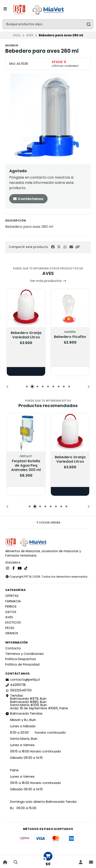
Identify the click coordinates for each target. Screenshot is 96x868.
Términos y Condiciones (24, 654)
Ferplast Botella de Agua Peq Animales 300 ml (26, 466)
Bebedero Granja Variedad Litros (26, 335)
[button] (77, 247)
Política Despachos (21, 659)
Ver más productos (48, 281)
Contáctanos (28, 199)
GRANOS (12, 633)
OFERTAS (12, 596)
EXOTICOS (13, 622)
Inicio (17, 35)
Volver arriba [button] (48, 523)
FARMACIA (13, 601)
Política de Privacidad (22, 664)
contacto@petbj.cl (23, 680)
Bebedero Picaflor (70, 337)
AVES (30, 35)
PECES (10, 628)
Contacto (13, 648)
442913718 (15, 685)
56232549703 (18, 690)
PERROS (11, 606)
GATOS (11, 612)
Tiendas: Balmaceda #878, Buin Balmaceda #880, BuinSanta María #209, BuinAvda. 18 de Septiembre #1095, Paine (37, 702)
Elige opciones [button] (26, 371)
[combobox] (48, 24)
